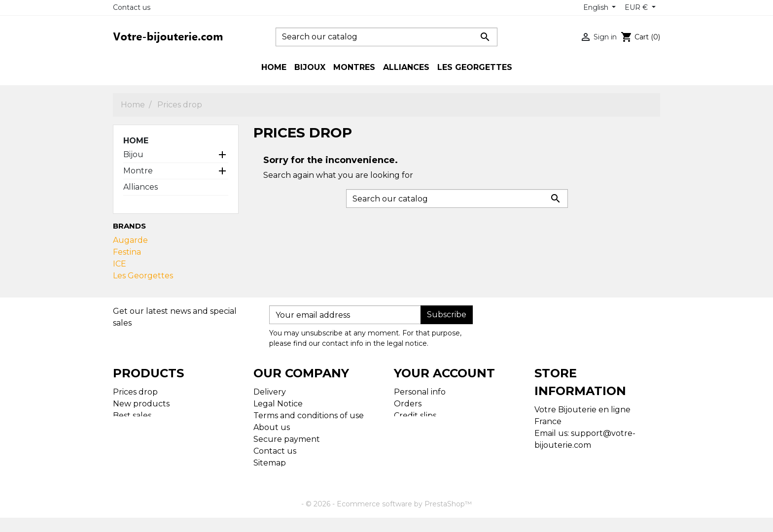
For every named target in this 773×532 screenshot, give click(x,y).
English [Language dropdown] (597, 7)
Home (136, 141)
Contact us (132, 7)
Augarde (130, 240)
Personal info (420, 392)
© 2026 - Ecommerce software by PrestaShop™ (389, 518)
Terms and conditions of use (309, 416)
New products (141, 404)
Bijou (133, 154)
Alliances (141, 187)
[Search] (386, 37)
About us (272, 427)
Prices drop (135, 392)
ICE (120, 264)
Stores (266, 475)
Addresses (414, 427)
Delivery (270, 392)
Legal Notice (278, 404)
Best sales (132, 416)
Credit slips (415, 416)
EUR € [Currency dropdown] (637, 7)
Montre (138, 171)
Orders (408, 404)
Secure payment (287, 439)
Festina (127, 252)
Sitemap (270, 463)
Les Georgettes (143, 276)
